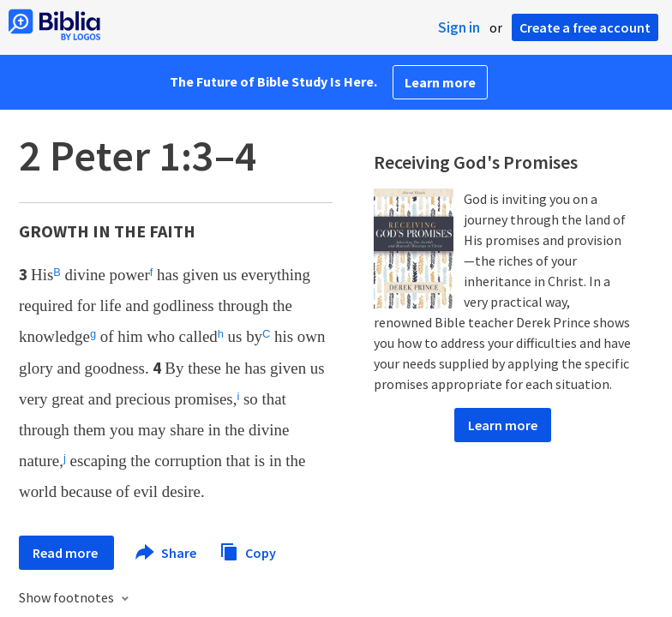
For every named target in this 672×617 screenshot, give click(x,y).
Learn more (440, 82)
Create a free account (585, 27)
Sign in (459, 27)
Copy (248, 551)
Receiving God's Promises (476, 162)
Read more (66, 553)
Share (167, 553)
